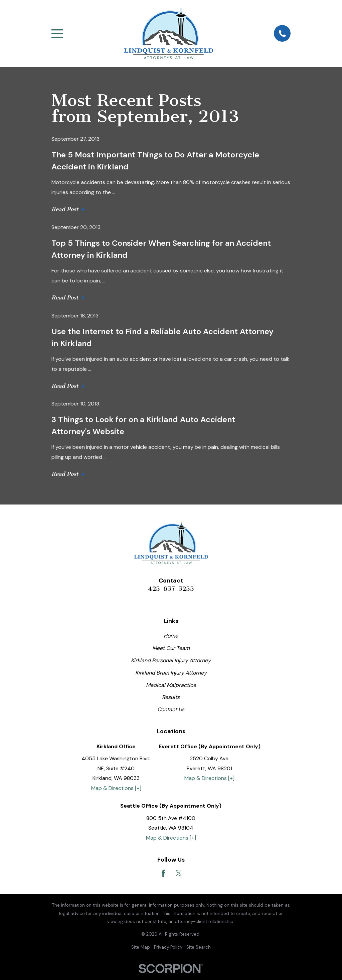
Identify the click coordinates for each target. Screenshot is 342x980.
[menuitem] (141, 947)
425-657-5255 (171, 589)
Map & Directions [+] (116, 788)
